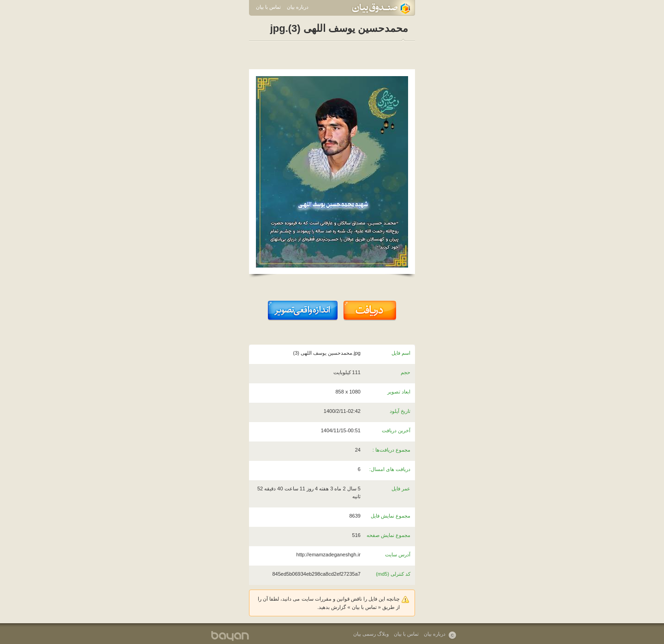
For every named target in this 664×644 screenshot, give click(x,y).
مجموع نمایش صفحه (388, 535)
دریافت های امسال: (390, 469)
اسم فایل (401, 353)
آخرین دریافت (396, 430)
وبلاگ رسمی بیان (371, 634)
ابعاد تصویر (399, 392)
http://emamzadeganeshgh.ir (329, 555)
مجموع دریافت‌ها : (391, 450)
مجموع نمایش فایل (391, 516)
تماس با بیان (268, 7)
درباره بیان (298, 7)
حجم (406, 372)
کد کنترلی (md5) (393, 574)
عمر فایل (401, 489)
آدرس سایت (398, 555)
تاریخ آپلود (400, 411)
